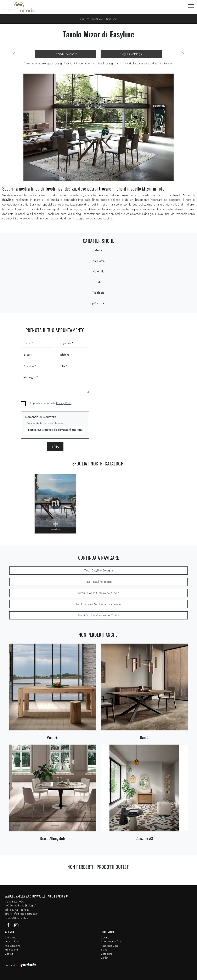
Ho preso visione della (50, 403)
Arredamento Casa (95, 19)
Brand (104, 950)
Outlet (104, 958)
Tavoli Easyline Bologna (99, 570)
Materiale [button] (98, 271)
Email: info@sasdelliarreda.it (21, 914)
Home (81, 19)
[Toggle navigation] (191, 6)
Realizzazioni (12, 946)
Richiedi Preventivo (66, 54)
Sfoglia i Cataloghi (131, 54)
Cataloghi (106, 954)
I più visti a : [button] (98, 303)
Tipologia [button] (98, 293)
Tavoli (109, 19)
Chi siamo (11, 938)
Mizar (116, 19)
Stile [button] (98, 282)
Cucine (105, 938)
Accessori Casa (110, 946)
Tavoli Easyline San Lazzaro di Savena (98, 604)
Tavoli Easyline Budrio (98, 582)
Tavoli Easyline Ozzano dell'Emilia (98, 593)
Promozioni (11, 950)
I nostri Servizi (13, 941)
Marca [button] (98, 250)
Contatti (9, 954)
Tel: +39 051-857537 (17, 910)
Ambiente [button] (98, 261)
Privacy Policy (64, 403)
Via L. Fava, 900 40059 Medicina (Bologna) (21, 904)
